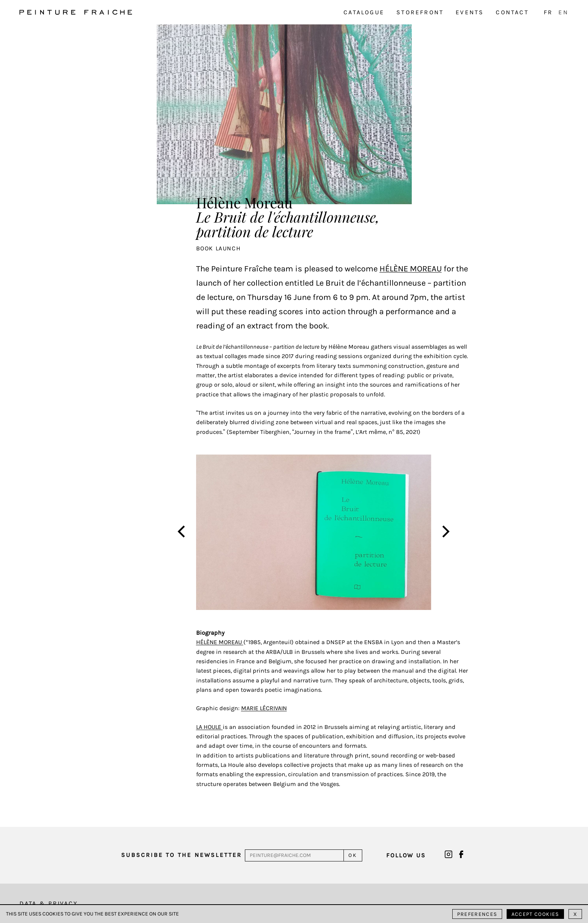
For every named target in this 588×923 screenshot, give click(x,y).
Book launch (219, 248)
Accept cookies (535, 914)
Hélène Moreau (411, 269)
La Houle (209, 727)
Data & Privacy (49, 903)
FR (548, 12)
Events (470, 12)
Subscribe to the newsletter (181, 855)
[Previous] (182, 532)
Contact (512, 12)
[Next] (445, 532)
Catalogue (364, 12)
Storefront (420, 12)
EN (563, 12)
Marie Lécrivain (264, 708)
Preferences (477, 914)
